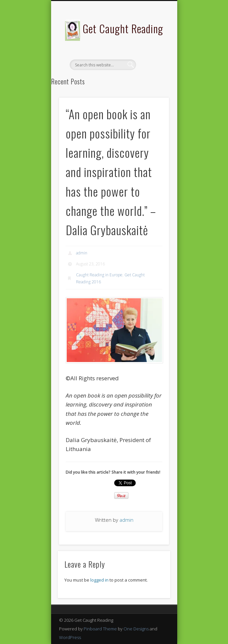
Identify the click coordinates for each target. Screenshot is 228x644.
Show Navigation (153, 59)
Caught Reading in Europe (99, 275)
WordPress (70, 637)
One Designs (136, 629)
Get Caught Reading (123, 28)
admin (82, 253)
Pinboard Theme (100, 629)
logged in (99, 580)
